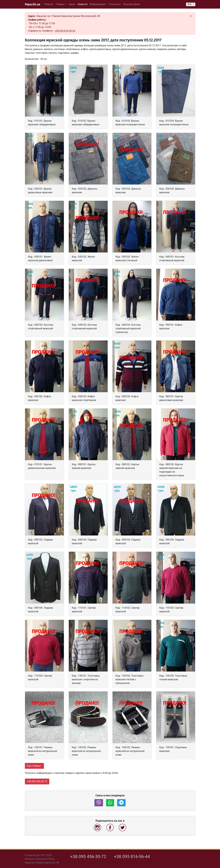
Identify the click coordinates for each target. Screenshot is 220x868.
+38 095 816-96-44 (65, 31)
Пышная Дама (131, 4)
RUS (190, 4)
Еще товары (34, 766)
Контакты (115, 4)
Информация (97, 4)
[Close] (191, 16)
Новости (83, 4)
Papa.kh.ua (33, 4)
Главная (49, 4)
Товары (60, 4)
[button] (99, 803)
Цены (72, 4)
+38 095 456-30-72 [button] (37, 781)
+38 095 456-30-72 (88, 857)
